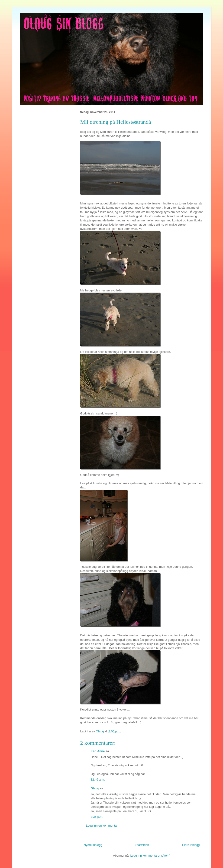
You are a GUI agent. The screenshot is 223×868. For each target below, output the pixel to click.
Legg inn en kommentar (102, 826)
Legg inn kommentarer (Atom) (150, 856)
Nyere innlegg (93, 845)
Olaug (95, 788)
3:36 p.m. (97, 817)
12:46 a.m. (98, 780)
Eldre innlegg (191, 845)
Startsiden (142, 845)
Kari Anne (98, 751)
